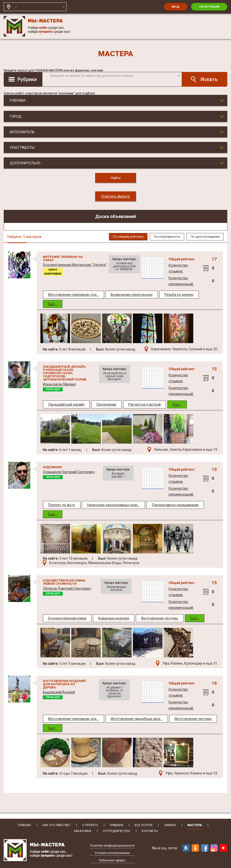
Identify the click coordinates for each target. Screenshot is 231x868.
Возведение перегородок (132, 295)
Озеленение (106, 404)
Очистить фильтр (116, 196)
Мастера (195, 825)
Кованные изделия (114, 618)
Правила (116, 825)
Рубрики (27, 79)
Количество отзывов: (178, 268)
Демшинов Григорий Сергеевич (69, 472)
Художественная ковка (67, 618)
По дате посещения (205, 237)
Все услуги (143, 825)
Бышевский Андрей (59, 692)
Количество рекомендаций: (181, 281)
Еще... (53, 304)
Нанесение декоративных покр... (113, 505)
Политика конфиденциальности (112, 846)
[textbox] (115, 76)
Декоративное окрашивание (175, 505)
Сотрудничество (116, 831)
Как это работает (56, 825)
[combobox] (40, 7)
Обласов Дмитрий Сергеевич (67, 588)
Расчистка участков (144, 404)
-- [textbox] (16, 7)
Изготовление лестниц (160, 618)
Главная (24, 825)
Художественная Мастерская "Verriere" (75, 265)
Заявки (170, 825)
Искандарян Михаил (59, 384)
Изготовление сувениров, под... (73, 295)
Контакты (150, 831)
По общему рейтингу (128, 237)
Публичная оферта (112, 860)
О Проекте (90, 825)
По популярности (167, 237)
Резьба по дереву (179, 295)
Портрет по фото (62, 505)
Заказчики (82, 831)
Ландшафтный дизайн (66, 404)
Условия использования (112, 853)
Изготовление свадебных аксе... (137, 719)
